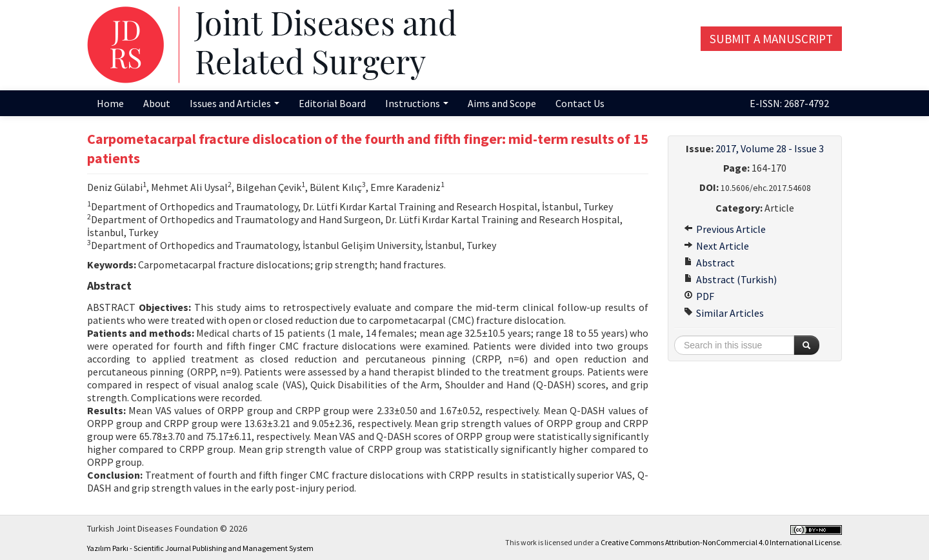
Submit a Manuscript (771, 39)
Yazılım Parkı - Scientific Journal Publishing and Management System (200, 548)
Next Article (716, 246)
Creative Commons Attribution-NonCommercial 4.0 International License (720, 542)
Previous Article (725, 229)
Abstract (709, 263)
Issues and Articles (235, 103)
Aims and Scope (502, 103)
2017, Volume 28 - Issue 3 (770, 148)
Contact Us (580, 103)
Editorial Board (332, 103)
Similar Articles (724, 313)
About (157, 103)
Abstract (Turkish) (730, 279)
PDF (699, 296)
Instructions (417, 103)
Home (110, 103)
